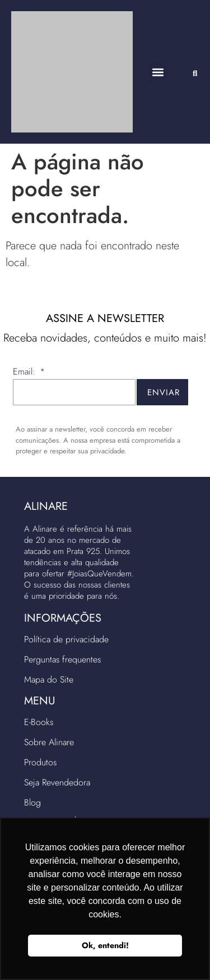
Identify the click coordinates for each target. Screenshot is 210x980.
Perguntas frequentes (62, 659)
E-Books (39, 722)
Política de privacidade (66, 639)
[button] (158, 72)
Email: (25, 373)
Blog (32, 803)
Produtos (40, 762)
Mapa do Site (49, 680)
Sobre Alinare (49, 742)
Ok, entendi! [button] (105, 945)
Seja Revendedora (57, 782)
